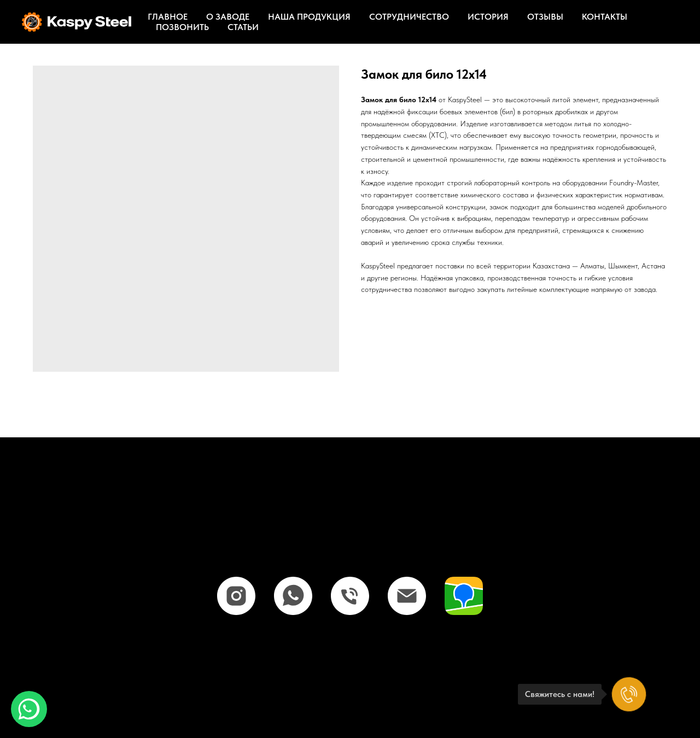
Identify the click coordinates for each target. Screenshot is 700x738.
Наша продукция (309, 17)
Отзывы (545, 17)
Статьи (243, 27)
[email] (407, 596)
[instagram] (236, 596)
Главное (168, 17)
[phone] (350, 596)
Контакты (605, 17)
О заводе (228, 17)
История (488, 17)
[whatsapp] (293, 596)
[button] (29, 709)
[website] (464, 596)
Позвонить (182, 27)
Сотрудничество (409, 17)
